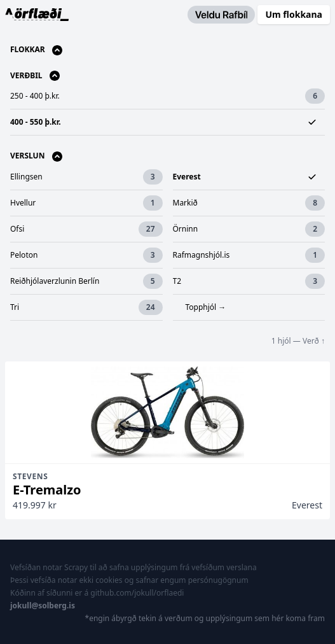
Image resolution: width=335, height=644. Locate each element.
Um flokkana (294, 14)
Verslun (36, 156)
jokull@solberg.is (43, 605)
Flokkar (36, 50)
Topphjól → (206, 307)
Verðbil (35, 76)
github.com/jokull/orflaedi (137, 593)
